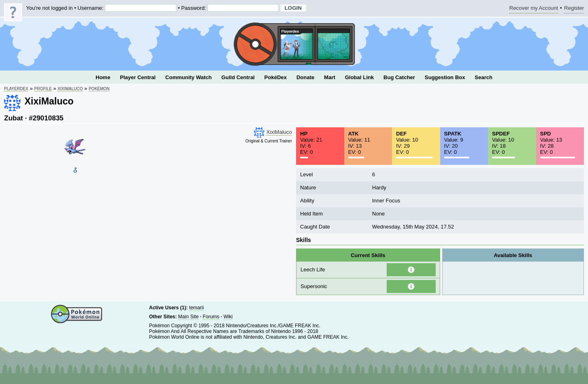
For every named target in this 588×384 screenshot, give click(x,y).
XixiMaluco (70, 89)
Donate (305, 77)
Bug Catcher (399, 77)
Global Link (360, 77)
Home (103, 77)
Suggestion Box (445, 77)
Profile (43, 89)
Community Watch (189, 77)
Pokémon (99, 89)
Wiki (228, 317)
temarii (196, 308)
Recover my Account (533, 9)
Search (484, 77)
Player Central (138, 77)
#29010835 (46, 118)
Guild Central (238, 77)
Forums (211, 317)
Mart (330, 77)
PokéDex (275, 77)
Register (574, 9)
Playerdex (16, 89)
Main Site (188, 317)
